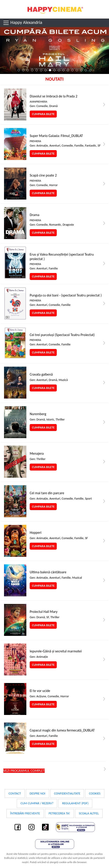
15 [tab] (81, 70)
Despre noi (38, 793)
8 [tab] (50, 70)
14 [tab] (77, 70)
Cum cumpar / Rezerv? (37, 803)
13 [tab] (72, 70)
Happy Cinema (54, 9)
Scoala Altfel (89, 813)
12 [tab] (68, 70)
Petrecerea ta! (59, 813)
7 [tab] (46, 70)
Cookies (95, 793)
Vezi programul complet (24, 771)
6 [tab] (41, 70)
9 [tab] (54, 70)
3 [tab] (28, 70)
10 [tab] (59, 70)
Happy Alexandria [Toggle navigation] (22, 23)
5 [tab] (37, 70)
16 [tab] (86, 70)
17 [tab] (90, 70)
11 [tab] (63, 70)
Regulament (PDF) (75, 803)
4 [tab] (32, 70)
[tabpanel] (54, 50)
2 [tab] (23, 70)
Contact (15, 793)
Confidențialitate (67, 793)
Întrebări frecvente (25, 813)
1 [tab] (19, 70)
